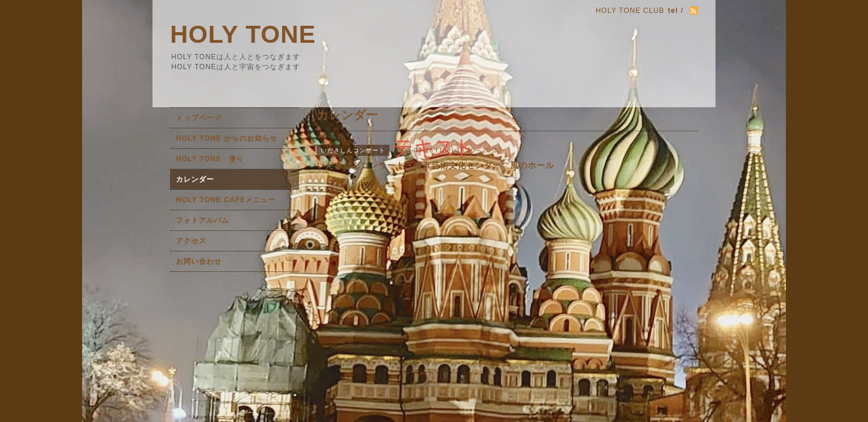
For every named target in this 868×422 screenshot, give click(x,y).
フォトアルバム (203, 220)
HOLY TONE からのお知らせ (227, 138)
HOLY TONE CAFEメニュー (226, 200)
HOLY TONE (243, 34)
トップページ (199, 118)
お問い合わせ (199, 261)
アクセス (191, 241)
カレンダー (195, 179)
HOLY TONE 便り (210, 159)
